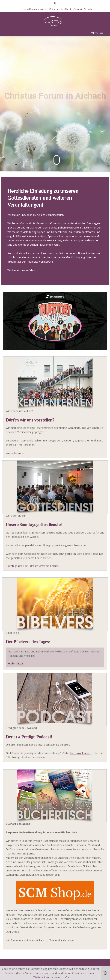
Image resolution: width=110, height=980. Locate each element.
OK (67, 977)
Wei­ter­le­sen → (15, 456)
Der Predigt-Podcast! (29, 739)
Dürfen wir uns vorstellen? (30, 423)
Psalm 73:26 (15, 665)
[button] (94, 33)
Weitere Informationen (47, 977)
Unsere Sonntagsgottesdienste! (34, 528)
